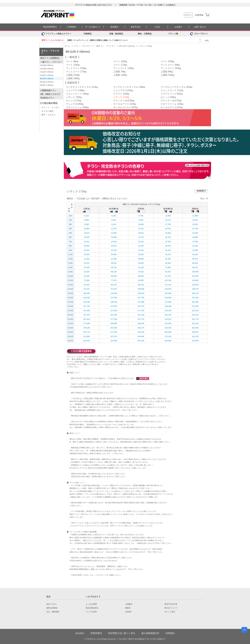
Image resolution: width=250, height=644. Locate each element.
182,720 (195, 293)
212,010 (168, 319)
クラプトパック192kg (172, 94)
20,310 (168, 229)
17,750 (168, 224)
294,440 (195, 328)
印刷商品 (88, 34)
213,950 (87, 336)
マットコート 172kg (76, 72)
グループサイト (199, 34)
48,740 (114, 267)
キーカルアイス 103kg (125, 104)
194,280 (87, 328)
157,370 (87, 315)
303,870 (195, 332)
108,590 (87, 293)
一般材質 (72, 57)
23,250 (195, 233)
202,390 (195, 302)
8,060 (87, 220)
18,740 (114, 250)
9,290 (141, 220)
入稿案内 (129, 604)
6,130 (87, 216)
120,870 (168, 289)
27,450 (195, 242)
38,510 (114, 263)
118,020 (87, 298)
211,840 (195, 306)
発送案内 (114, 27)
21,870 (141, 246)
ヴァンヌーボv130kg (124, 101)
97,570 (114, 289)
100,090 (195, 272)
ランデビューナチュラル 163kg (176, 87)
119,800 (195, 280)
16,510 (195, 220)
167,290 (114, 315)
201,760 (168, 315)
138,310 (141, 293)
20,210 (141, 242)
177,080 (87, 323)
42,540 (87, 267)
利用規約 (170, 633)
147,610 (114, 306)
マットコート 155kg (171, 68)
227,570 (114, 336)
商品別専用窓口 (50, 27)
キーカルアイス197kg (172, 107)
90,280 (141, 280)
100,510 (141, 285)
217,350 (114, 332)
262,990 (168, 332)
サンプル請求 (91, 612)
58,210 (114, 272)
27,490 (114, 259)
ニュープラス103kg (123, 90)
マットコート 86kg (170, 65)
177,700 (141, 311)
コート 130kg (167, 61)
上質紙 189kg (73, 78)
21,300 (87, 259)
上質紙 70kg (119, 72)
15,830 (114, 242)
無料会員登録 (52, 608)
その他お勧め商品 (49, 103)
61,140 (141, 267)
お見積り (178, 27)
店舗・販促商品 (116, 34)
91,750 (168, 276)
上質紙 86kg (167, 72)
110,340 (195, 276)
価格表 (128, 608)
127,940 (114, 298)
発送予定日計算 (171, 604)
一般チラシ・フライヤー (51, 62)
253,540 (168, 328)
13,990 (195, 216)
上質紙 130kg (120, 75)
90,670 (195, 267)
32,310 (87, 263)
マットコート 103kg (76, 68)
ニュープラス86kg (75, 90)
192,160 (195, 298)
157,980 (141, 302)
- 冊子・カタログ (48, 115)
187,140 (141, 315)
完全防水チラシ (47, 98)
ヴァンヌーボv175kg (171, 101)
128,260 (87, 302)
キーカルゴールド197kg (125, 107)
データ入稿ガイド (93, 27)
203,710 (87, 332)
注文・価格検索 (53, 612)
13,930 (87, 237)
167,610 (87, 319)
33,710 (168, 254)
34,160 (195, 254)
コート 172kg (120, 65)
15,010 (87, 242)
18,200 (195, 224)
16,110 (168, 220)
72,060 (168, 267)
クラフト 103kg (121, 94)
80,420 (195, 263)
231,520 (195, 315)
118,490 (114, 293)
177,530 (114, 319)
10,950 (141, 224)
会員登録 (199, 15)
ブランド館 (173, 34)
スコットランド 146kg (77, 94)
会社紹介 (80, 633)
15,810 (87, 250)
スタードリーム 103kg (172, 104)
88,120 (114, 285)
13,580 (168, 216)
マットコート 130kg (123, 68)
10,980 (87, 229)
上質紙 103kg (73, 75)
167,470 (141, 306)
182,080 (168, 306)
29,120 (195, 246)
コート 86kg (72, 61)
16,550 (87, 254)
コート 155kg (73, 65)
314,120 (195, 336)
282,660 (168, 341)
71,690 (87, 280)
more (207, 40)
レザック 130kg (74, 97)
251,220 (195, 323)
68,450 (114, 276)
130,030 (195, 285)
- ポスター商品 (47, 111)
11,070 (114, 229)
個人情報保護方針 (150, 633)
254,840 (141, 336)
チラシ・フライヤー (50, 52)
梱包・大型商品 (145, 34)
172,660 (168, 302)
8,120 (114, 220)
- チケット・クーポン (50, 107)
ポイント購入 (170, 612)
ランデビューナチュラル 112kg (82, 87)
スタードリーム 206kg (77, 107)
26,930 (141, 254)
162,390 (168, 298)
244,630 (141, 332)
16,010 (141, 233)
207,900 (114, 328)
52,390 (168, 259)
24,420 (141, 250)
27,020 (168, 242)
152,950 (168, 293)
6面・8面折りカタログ (50, 94)
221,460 (168, 323)
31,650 (195, 250)
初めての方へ (52, 604)
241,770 (195, 319)
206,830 (141, 323)
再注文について (171, 608)
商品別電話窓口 (92, 608)
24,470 (168, 237)
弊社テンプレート (114, 514)
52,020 (87, 272)
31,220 (168, 250)
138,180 (114, 302)
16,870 (114, 246)
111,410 (168, 285)
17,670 (141, 237)
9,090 (87, 224)
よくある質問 (91, 604)
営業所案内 (96, 633)
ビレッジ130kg (168, 97)
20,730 (195, 229)
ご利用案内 (71, 27)
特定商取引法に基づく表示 (122, 633)
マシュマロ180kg (75, 104)
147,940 (87, 311)
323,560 (195, 341)
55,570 (195, 259)
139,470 (195, 289)
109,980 (141, 289)
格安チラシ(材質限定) (50, 58)
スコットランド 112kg (172, 90)
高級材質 (72, 83)
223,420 (87, 341)
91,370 (87, 289)
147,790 (141, 298)
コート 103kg (120, 61)
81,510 (168, 272)
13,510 (141, 229)
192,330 (168, 311)
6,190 (114, 216)
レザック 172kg (121, 97)
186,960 (114, 323)
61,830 (168, 263)
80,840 (141, 276)
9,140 (114, 224)
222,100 (195, 311)
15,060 (87, 246)
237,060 (114, 341)
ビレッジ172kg (74, 101)
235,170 (141, 328)
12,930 (114, 233)
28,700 (168, 246)
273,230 (168, 336)
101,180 (168, 280)
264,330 (141, 341)
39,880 (141, 259)
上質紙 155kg (167, 75)
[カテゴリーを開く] (56, 34)
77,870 (114, 280)
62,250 (87, 276)
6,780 (141, 216)
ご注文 (157, 27)
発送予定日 (136, 27)
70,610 (141, 272)
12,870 (87, 233)
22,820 (168, 233)
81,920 (87, 285)
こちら (72, 526)
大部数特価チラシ (48, 90)
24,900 (195, 237)
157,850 (114, 311)
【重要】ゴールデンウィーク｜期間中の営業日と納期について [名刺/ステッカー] (97, 40)
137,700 (87, 306)
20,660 (114, 254)
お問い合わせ (200, 27)
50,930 (141, 263)
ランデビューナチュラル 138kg (129, 87)
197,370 (141, 319)
